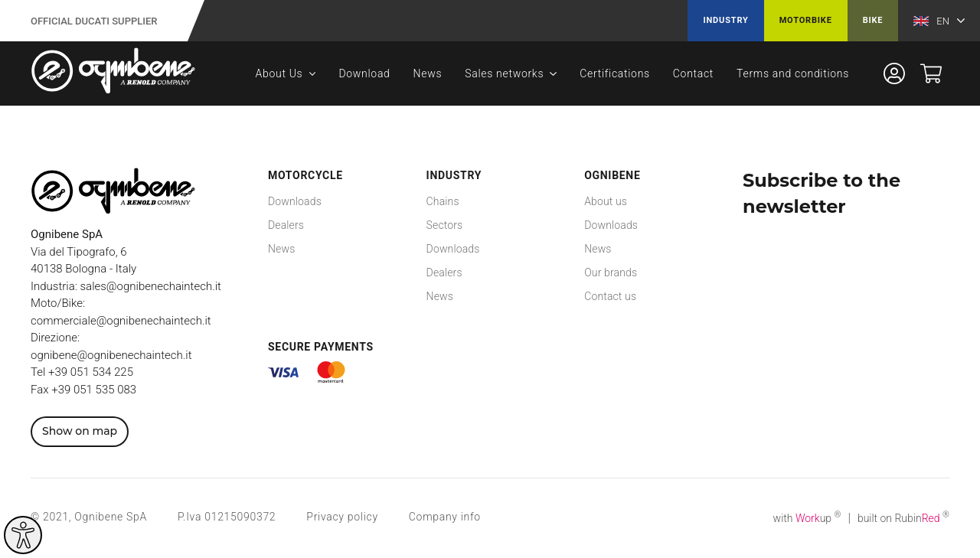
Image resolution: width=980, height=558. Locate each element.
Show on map (80, 431)
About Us (279, 73)
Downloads (295, 201)
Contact (693, 73)
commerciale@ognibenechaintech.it (121, 321)
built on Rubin (903, 518)
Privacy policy (342, 517)
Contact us (610, 296)
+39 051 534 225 (91, 372)
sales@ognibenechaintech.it (151, 286)
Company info (445, 517)
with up (807, 518)
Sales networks (504, 73)
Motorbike (806, 20)
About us (606, 201)
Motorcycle (305, 175)
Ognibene (612, 175)
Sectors (445, 225)
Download (364, 73)
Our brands (611, 272)
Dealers (286, 225)
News (428, 73)
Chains (443, 201)
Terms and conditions (793, 73)
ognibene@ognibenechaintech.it (111, 355)
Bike (873, 20)
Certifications (615, 73)
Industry (725, 20)
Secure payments (321, 347)
